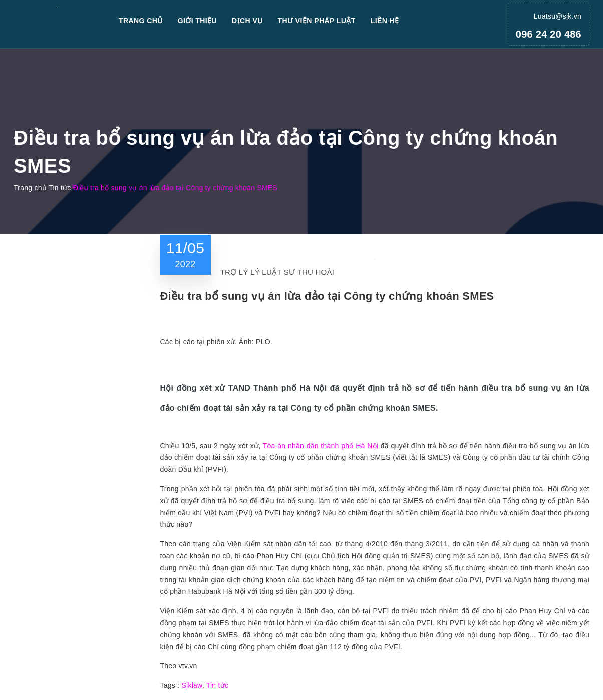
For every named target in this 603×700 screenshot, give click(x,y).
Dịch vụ (247, 21)
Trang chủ (141, 21)
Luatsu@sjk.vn (558, 16)
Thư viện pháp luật (317, 21)
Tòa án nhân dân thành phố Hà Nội (321, 446)
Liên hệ (385, 21)
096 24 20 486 (549, 34)
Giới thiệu (197, 21)
